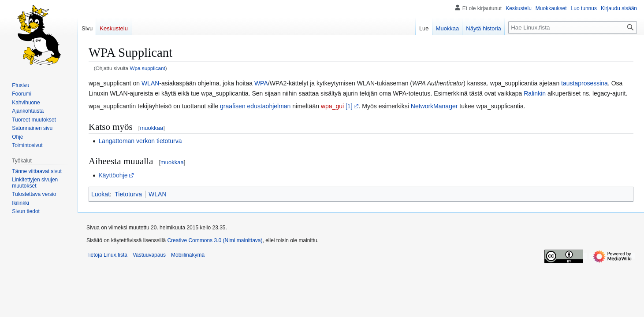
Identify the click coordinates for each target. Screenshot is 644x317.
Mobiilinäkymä (188, 255)
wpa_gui (332, 106)
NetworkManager (434, 106)
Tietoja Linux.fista (107, 255)
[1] (349, 106)
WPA (261, 83)
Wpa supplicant (147, 68)
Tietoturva (128, 194)
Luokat (101, 194)
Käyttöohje (113, 175)
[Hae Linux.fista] (573, 28)
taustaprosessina (584, 83)
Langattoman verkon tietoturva (140, 141)
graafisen (233, 106)
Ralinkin (535, 93)
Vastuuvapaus (149, 255)
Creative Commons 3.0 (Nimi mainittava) (215, 240)
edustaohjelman (269, 106)
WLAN (150, 83)
